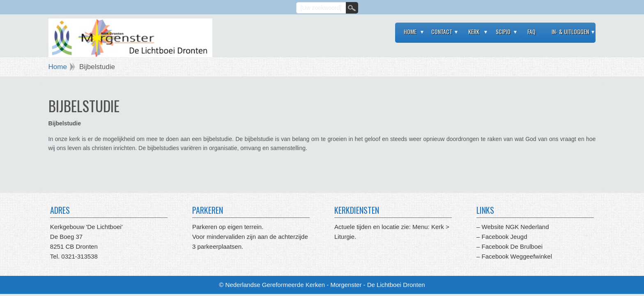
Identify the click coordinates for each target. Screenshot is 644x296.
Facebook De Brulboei (512, 246)
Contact (442, 31)
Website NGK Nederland (515, 227)
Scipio (503, 31)
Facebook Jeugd (505, 237)
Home (410, 31)
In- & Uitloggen (570, 31)
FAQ (531, 31)
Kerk (474, 31)
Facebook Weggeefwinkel (516, 256)
